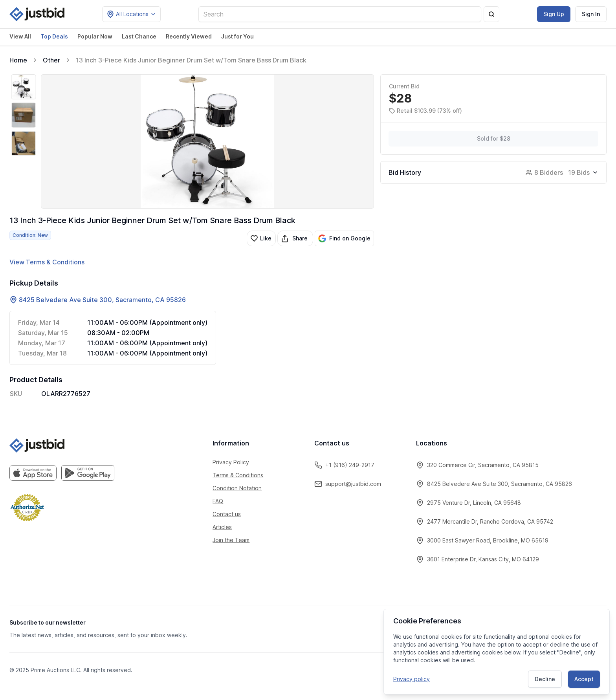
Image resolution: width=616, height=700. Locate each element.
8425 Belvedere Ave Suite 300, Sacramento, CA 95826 (102, 300)
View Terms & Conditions (47, 262)
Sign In (591, 14)
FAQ (218, 501)
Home (18, 60)
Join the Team (231, 540)
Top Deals (54, 36)
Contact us (227, 514)
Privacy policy (412, 678)
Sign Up (554, 14)
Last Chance (139, 36)
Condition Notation (237, 488)
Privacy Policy (231, 462)
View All (20, 36)
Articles (222, 527)
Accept (584, 678)
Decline (545, 678)
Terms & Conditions (238, 475)
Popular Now (95, 36)
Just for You (237, 36)
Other (51, 60)
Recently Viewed (189, 36)
